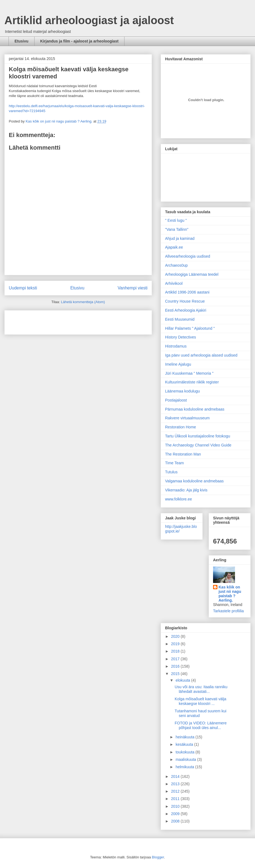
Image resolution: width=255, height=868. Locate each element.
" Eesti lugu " (176, 220)
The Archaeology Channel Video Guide (198, 445)
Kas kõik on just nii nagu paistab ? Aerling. (59, 121)
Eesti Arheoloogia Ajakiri (186, 310)
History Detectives (181, 337)
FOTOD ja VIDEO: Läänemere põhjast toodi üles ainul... (201, 725)
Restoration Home (181, 427)
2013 (176, 784)
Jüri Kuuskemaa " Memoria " (189, 373)
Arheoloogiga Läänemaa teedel (192, 274)
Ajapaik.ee (174, 247)
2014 (176, 776)
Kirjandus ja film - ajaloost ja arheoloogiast (80, 41)
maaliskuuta (186, 759)
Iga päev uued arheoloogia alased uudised (201, 355)
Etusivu (22, 41)
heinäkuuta (185, 737)
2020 (176, 636)
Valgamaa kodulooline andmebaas (194, 481)
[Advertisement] (41, 321)
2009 (176, 814)
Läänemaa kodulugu (182, 391)
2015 (176, 674)
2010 (176, 806)
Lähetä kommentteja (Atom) (83, 302)
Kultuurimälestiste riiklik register (192, 382)
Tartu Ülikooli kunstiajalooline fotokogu (198, 436)
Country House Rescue (185, 301)
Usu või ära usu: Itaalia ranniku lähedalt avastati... (201, 689)
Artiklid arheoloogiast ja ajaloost (89, 20)
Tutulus (171, 472)
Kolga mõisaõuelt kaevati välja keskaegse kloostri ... (200, 701)
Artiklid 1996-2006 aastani (187, 292)
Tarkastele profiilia (228, 611)
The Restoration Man (183, 454)
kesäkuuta (185, 744)
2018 (176, 651)
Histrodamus (176, 346)
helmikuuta (185, 767)
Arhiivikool (174, 283)
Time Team (174, 463)
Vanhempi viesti (133, 288)
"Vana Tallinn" (177, 229)
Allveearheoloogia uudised (188, 256)
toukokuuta (185, 752)
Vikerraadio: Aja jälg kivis (186, 490)
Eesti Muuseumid (180, 319)
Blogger (158, 857)
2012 (176, 791)
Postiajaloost (176, 400)
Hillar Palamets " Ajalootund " (190, 328)
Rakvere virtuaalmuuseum (187, 418)
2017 (176, 659)
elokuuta (183, 680)
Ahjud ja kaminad (180, 238)
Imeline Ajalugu (178, 364)
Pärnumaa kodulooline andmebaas (195, 409)
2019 (176, 644)
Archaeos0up (176, 265)
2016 (176, 666)
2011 (176, 799)
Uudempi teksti (23, 288)
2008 (176, 821)
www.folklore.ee (178, 499)
